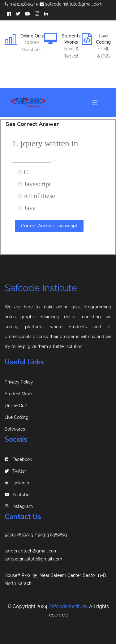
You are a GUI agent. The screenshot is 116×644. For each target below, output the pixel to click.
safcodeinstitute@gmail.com (71, 4)
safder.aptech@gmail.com (31, 551)
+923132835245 (21, 4)
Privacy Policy (19, 382)
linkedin (17, 483)
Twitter (15, 471)
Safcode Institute (41, 288)
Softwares (15, 429)
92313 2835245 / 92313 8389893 (36, 535)
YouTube (17, 495)
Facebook (18, 459)
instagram (19, 506)
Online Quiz (16, 406)
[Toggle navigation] (95, 102)
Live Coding (17, 417)
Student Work (19, 394)
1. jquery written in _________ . (45, 151)
